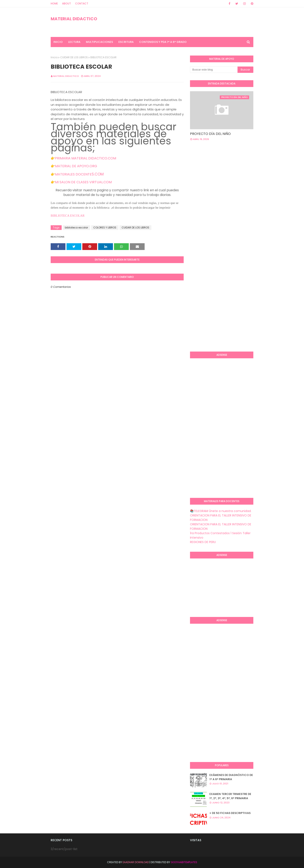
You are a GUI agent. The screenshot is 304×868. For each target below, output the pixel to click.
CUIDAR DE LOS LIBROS (74, 57)
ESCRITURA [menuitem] (126, 42)
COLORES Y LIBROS (105, 228)
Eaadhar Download (136, 862)
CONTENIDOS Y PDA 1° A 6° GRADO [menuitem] (163, 42)
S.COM (98, 174)
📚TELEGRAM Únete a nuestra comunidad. (221, 511)
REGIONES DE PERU (203, 542)
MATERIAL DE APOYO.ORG (76, 166)
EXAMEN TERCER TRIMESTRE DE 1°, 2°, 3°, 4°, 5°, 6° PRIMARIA (230, 796)
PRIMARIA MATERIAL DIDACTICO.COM (85, 158)
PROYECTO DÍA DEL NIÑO (210, 134)
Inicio (54, 57)
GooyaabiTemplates (184, 862)
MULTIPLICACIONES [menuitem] (99, 42)
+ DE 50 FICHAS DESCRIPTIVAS (230, 813)
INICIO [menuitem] (58, 42)
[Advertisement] (247, 178)
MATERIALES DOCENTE (73, 174)
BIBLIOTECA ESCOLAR (68, 216)
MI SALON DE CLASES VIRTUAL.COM (83, 182)
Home (54, 3)
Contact (82, 3)
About (66, 3)
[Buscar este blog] (214, 70)
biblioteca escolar (76, 228)
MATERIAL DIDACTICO (74, 19)
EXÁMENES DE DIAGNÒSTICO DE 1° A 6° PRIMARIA (231, 777)
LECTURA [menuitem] (74, 42)
